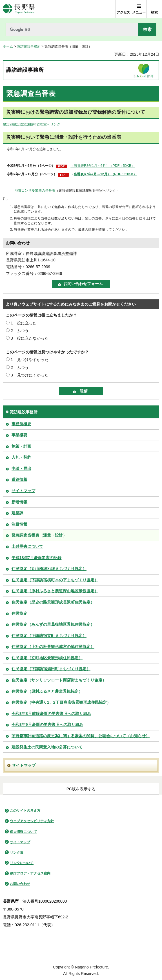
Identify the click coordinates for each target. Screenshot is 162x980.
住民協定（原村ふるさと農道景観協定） (47, 691)
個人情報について (23, 832)
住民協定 (19, 613)
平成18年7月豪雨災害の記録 (36, 558)
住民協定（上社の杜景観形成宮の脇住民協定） (53, 647)
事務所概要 (21, 424)
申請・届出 (21, 468)
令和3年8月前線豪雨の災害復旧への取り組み (51, 714)
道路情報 (19, 479)
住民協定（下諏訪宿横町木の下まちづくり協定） (55, 580)
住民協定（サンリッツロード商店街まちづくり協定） (59, 680)
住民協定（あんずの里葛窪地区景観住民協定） (53, 624)
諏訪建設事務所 (29, 46)
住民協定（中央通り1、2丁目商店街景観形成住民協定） (61, 702)
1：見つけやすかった (30, 360)
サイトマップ (23, 491)
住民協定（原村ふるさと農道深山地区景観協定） (55, 591)
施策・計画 (21, 446)
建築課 (17, 513)
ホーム (8, 46)
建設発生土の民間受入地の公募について (47, 747)
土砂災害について (27, 546)
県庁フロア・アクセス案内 (30, 873)
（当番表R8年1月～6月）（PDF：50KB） (103, 166)
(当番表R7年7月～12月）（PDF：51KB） (105, 174)
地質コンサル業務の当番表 (35, 190)
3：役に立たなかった (30, 338)
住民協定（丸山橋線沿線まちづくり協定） (49, 569)
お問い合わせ (20, 884)
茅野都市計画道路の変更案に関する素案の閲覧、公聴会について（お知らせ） (81, 736)
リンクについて (22, 863)
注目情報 (19, 524)
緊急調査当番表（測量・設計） (39, 535)
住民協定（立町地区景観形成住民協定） (47, 658)
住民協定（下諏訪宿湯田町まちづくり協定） (51, 669)
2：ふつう (20, 331)
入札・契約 (21, 457)
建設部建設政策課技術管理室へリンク (32, 124)
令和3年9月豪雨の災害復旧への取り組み (47, 725)
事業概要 (19, 435)
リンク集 (17, 853)
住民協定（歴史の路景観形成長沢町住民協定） (53, 602)
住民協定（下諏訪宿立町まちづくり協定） (49, 636)
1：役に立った (24, 323)
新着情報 (19, 502)
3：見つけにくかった (30, 375)
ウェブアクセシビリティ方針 (32, 821)
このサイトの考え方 (25, 811)
